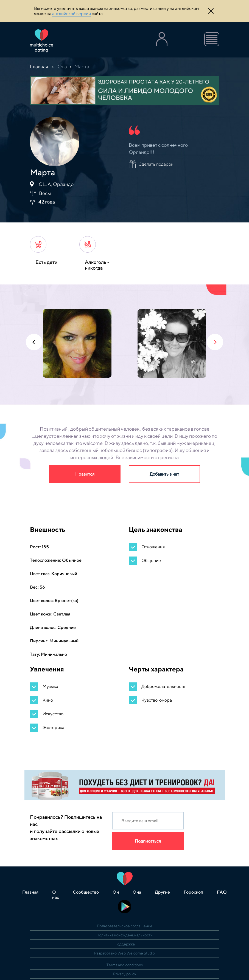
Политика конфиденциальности (124, 935)
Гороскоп (193, 892)
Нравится (85, 474)
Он (116, 892)
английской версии (72, 14)
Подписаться (148, 841)
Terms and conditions (125, 965)
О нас (56, 895)
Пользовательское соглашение (125, 926)
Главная (39, 67)
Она (62, 67)
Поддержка (125, 944)
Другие (162, 892)
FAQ (222, 892)
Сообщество (86, 892)
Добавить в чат (164, 474)
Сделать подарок (156, 164)
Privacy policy (125, 974)
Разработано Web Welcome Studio (124, 953)
